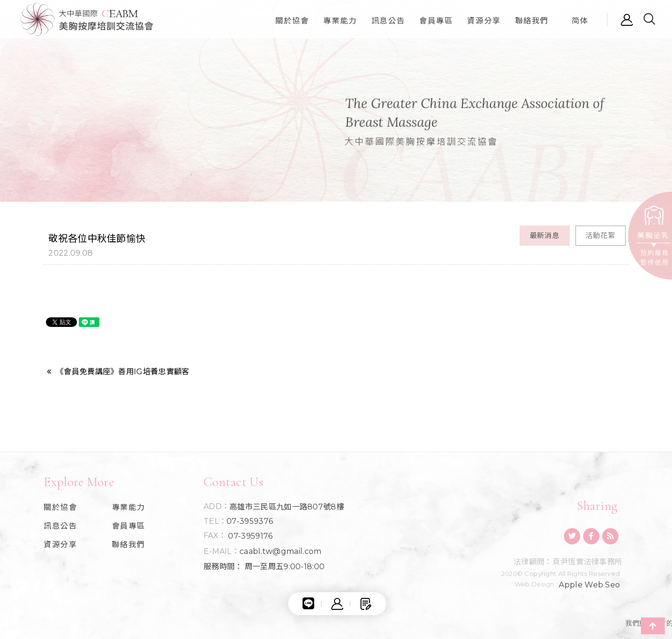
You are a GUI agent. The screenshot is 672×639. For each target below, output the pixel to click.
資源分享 (60, 545)
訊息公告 (60, 526)
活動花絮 (601, 235)
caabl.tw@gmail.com (280, 552)
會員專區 (129, 526)
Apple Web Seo (589, 585)
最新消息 (545, 235)
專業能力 (129, 508)
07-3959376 (250, 521)
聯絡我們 (129, 545)
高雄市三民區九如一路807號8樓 (287, 507)
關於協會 (60, 508)
